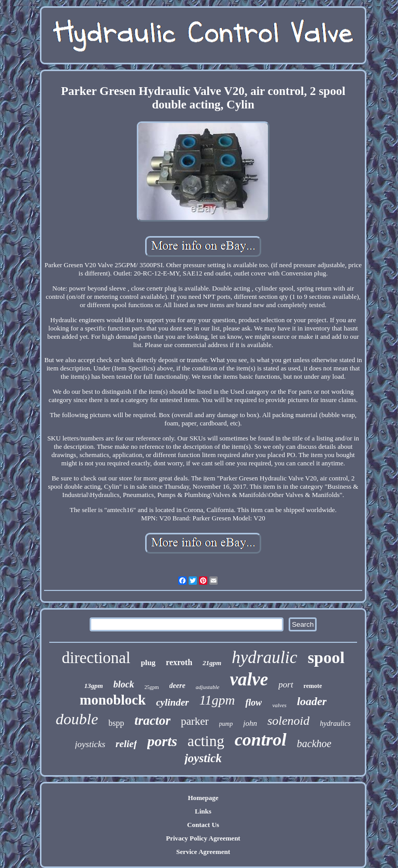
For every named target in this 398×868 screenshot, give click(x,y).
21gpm (212, 663)
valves (279, 705)
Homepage (203, 798)
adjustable (208, 687)
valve (249, 679)
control (261, 740)
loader (312, 701)
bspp (116, 723)
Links (203, 811)
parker (195, 721)
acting (206, 741)
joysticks (90, 744)
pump (226, 724)
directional (96, 658)
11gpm (217, 700)
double (77, 719)
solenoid (288, 721)
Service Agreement (203, 852)
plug (148, 663)
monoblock (113, 700)
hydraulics (335, 724)
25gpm (152, 687)
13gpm (94, 686)
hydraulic (264, 657)
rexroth (179, 662)
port (286, 685)
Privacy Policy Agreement (203, 838)
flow (253, 702)
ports (162, 741)
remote (313, 686)
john (250, 723)
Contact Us (203, 825)
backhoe (314, 743)
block (124, 684)
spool (326, 657)
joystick (203, 758)
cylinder (172, 702)
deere (177, 686)
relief (126, 744)
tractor (153, 720)
